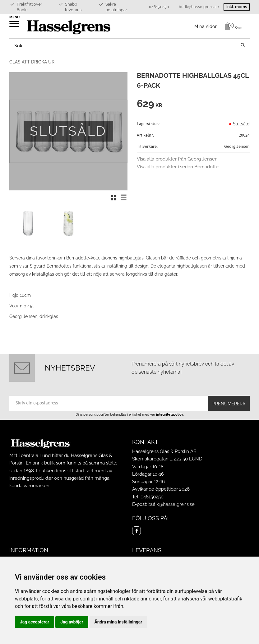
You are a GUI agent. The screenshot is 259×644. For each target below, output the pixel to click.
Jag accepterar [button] (35, 622)
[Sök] (243, 45)
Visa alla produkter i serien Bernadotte (178, 167)
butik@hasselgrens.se (199, 7)
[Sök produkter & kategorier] (123, 45)
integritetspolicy (170, 414)
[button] (15, 26)
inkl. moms (237, 7)
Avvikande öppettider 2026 (161, 489)
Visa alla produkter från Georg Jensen (177, 159)
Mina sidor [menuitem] (206, 26)
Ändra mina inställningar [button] (118, 622)
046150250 (159, 7)
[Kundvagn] (231, 26)
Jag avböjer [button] (72, 622)
